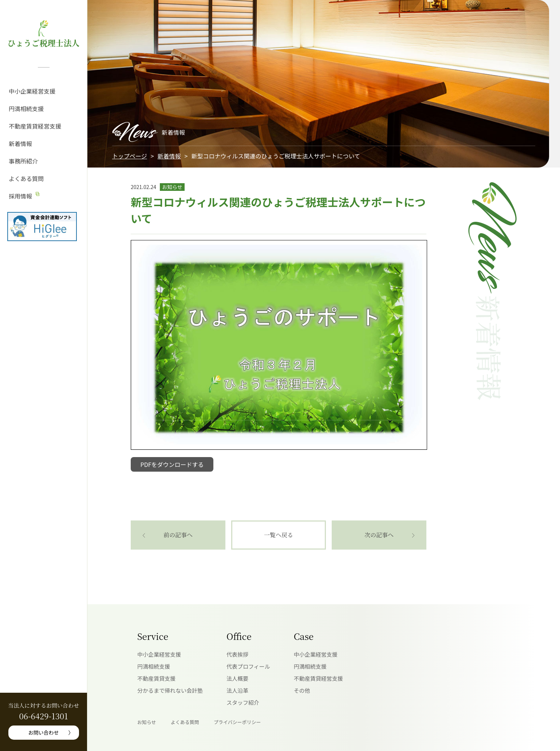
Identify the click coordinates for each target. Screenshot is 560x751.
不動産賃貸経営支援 (35, 126)
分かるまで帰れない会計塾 (170, 690)
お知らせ (147, 722)
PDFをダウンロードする (172, 464)
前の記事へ (178, 535)
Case (304, 636)
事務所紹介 (23, 161)
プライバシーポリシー (237, 722)
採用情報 (20, 196)
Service (153, 636)
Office (239, 636)
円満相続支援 (26, 109)
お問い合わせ (44, 732)
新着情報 (20, 143)
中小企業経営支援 (32, 91)
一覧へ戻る (279, 535)
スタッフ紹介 (243, 702)
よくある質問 (26, 178)
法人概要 (237, 678)
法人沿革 (237, 690)
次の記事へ (379, 535)
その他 (302, 690)
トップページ (130, 156)
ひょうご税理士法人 (43, 43)
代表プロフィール (248, 666)
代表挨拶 (237, 654)
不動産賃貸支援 (156, 678)
